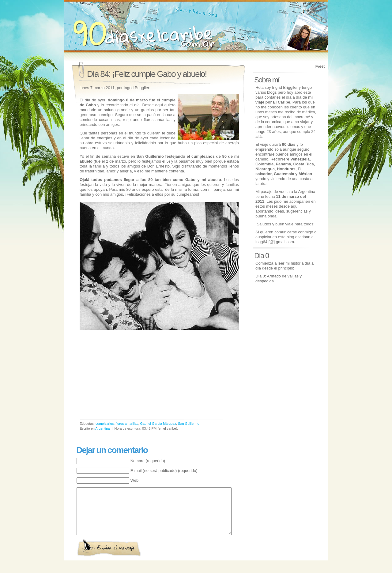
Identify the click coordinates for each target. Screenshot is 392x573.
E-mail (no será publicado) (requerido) (164, 471)
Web (135, 480)
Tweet (319, 66)
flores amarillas (127, 424)
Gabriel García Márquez (158, 424)
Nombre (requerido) (148, 461)
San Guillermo (189, 424)
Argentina (102, 428)
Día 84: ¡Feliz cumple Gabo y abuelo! (147, 74)
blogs (272, 92)
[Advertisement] (131, 377)
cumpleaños (105, 424)
